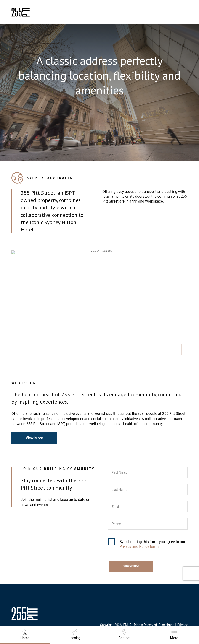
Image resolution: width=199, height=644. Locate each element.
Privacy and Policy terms (139, 547)
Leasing (74, 635)
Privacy (182, 625)
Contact (124, 635)
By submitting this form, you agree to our (152, 544)
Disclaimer (166, 625)
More (174, 635)
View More (34, 438)
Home (25, 635)
